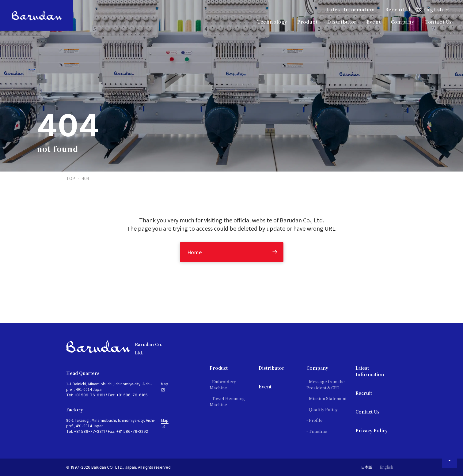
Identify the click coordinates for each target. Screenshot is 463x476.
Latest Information (351, 9)
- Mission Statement (326, 398)
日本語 (366, 467)
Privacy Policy (372, 430)
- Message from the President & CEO (326, 385)
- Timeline (317, 431)
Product (219, 368)
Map (165, 387)
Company (317, 368)
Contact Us (438, 22)
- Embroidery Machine (223, 385)
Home (195, 252)
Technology (272, 22)
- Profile (315, 420)
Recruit (395, 9)
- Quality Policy (322, 409)
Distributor (271, 368)
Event (374, 22)
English (386, 467)
